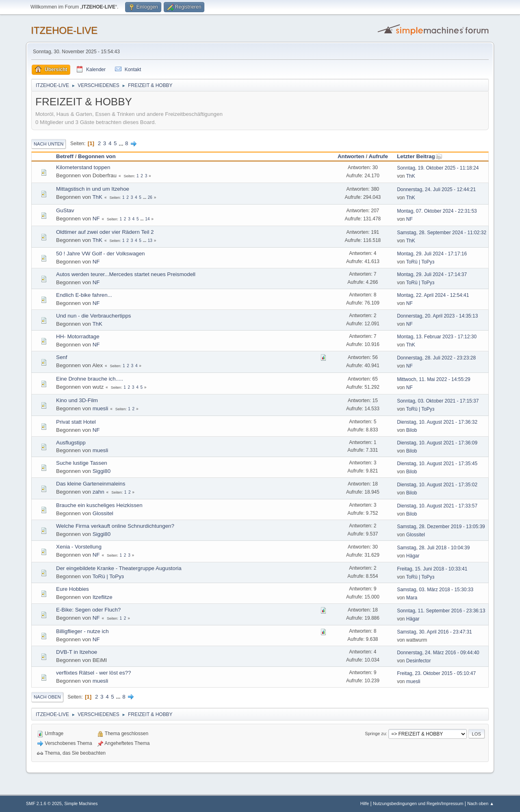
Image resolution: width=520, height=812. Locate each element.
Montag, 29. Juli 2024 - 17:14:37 (432, 274)
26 (150, 197)
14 (147, 219)
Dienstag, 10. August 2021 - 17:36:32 (437, 422)
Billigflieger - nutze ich (82, 631)
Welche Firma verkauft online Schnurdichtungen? (115, 526)
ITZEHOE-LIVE (64, 30)
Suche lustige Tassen (82, 463)
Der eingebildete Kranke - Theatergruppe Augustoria (119, 568)
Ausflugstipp (71, 443)
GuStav (65, 210)
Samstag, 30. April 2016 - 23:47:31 (434, 632)
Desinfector (419, 661)
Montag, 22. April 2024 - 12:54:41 (433, 295)
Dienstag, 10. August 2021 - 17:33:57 (437, 506)
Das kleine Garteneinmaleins (91, 484)
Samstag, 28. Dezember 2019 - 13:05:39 (441, 527)
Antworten (351, 156)
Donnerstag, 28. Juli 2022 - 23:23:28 (436, 358)
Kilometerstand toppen (83, 167)
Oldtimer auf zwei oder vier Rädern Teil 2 (105, 232)
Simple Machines (81, 803)
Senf (62, 357)
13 (150, 241)
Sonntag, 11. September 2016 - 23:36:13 (441, 611)
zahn (99, 492)
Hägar (413, 556)
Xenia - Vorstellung (79, 547)
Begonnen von (97, 156)
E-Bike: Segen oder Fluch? (88, 610)
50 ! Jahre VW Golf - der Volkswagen (101, 254)
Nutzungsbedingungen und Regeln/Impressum (418, 803)
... (122, 143)
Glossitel (103, 513)
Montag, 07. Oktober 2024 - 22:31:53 (437, 211)
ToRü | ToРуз (420, 262)
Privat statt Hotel (76, 422)
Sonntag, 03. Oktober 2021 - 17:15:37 (438, 401)
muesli (101, 408)
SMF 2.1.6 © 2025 (44, 803)
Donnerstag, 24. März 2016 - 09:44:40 (438, 653)
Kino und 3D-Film (77, 400)
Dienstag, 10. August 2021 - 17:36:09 (437, 443)
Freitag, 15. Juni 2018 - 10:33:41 (432, 569)
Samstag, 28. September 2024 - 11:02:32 (442, 233)
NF (96, 219)
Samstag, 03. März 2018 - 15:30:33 (435, 590)
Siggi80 (102, 471)
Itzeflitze (103, 597)
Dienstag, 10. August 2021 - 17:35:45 (437, 464)
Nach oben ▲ (481, 803)
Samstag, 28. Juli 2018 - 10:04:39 (433, 548)
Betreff (65, 156)
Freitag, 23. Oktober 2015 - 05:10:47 (436, 673)
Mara (412, 598)
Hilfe (365, 803)
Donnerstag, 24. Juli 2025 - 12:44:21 (436, 189)
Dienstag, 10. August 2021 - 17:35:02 (437, 485)
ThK (411, 176)
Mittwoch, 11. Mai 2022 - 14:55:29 (434, 379)
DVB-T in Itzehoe (77, 652)
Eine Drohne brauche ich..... (90, 379)
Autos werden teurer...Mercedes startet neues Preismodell (126, 274)
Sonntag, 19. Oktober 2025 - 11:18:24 (438, 168)
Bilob (412, 430)
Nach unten (49, 144)
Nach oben (47, 697)
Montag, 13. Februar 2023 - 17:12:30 (437, 337)
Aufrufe (378, 156)
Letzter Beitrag (419, 156)
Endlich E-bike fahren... (84, 295)
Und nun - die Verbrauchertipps (94, 316)
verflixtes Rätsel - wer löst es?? (93, 673)
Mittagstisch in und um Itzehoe (93, 189)
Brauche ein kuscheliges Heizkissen (99, 505)
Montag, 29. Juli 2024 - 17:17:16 (432, 254)
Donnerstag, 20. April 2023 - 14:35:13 (437, 316)
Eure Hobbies (73, 589)
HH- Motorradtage (78, 336)
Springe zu (375, 734)
